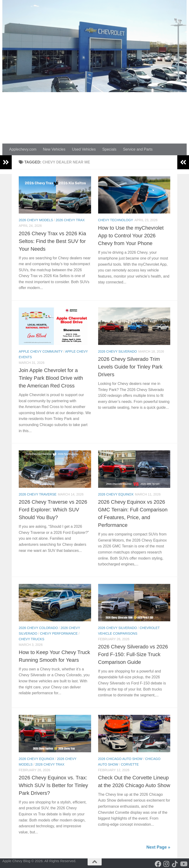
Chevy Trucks (31, 639)
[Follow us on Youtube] (183, 864)
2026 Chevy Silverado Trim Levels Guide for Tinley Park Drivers (130, 367)
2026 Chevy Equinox (116, 494)
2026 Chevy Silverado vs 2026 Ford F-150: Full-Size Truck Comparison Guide (133, 654)
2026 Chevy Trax (70, 220)
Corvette (130, 764)
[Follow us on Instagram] (167, 864)
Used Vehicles (84, 149)
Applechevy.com (23, 149)
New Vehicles (54, 149)
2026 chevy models (36, 220)
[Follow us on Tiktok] (175, 864)
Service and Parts (138, 149)
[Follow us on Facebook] (158, 864)
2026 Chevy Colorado (38, 628)
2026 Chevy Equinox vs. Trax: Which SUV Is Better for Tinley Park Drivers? (53, 785)
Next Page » (158, 847)
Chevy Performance (59, 633)
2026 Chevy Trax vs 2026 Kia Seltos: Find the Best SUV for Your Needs (52, 241)
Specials (109, 149)
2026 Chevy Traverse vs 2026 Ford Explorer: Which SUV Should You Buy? (53, 510)
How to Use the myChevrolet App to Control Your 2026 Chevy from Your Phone (131, 236)
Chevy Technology (116, 220)
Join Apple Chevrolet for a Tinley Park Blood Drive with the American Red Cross (51, 378)
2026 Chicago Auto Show (120, 759)
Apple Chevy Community (41, 351)
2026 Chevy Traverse (38, 494)
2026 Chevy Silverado (118, 351)
